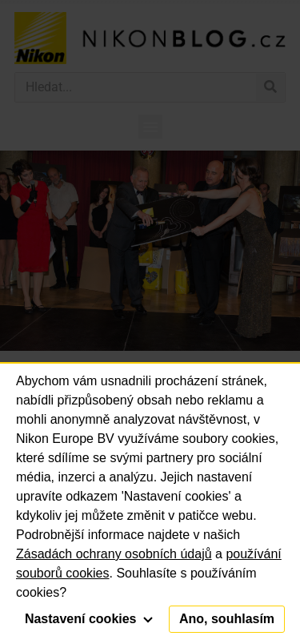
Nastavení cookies (89, 619)
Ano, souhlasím (227, 619)
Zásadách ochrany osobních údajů (114, 554)
